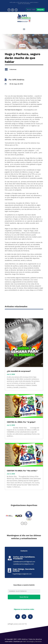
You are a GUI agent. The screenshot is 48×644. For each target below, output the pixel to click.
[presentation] (22, 524)
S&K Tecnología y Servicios (32, 641)
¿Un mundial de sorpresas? (19, 371)
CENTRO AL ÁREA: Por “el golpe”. (21, 422)
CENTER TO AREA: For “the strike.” (22, 471)
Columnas (13, 69)
